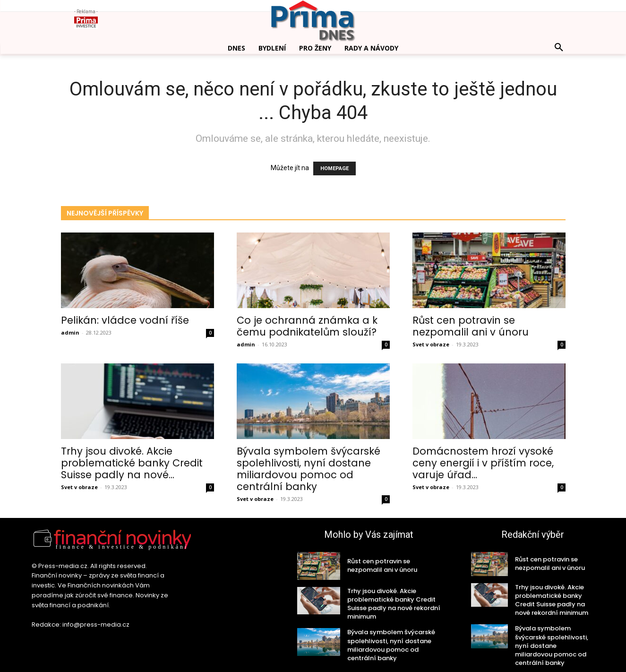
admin (70, 332)
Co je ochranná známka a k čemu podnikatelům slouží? (307, 326)
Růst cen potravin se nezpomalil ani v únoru (471, 326)
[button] (559, 48)
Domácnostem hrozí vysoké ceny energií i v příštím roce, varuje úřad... (483, 463)
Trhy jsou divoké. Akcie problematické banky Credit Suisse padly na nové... (132, 463)
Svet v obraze (431, 344)
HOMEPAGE (334, 168)
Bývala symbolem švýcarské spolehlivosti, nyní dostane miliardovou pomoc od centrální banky (309, 469)
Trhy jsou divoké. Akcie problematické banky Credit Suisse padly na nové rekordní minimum (394, 604)
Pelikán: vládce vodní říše (125, 320)
